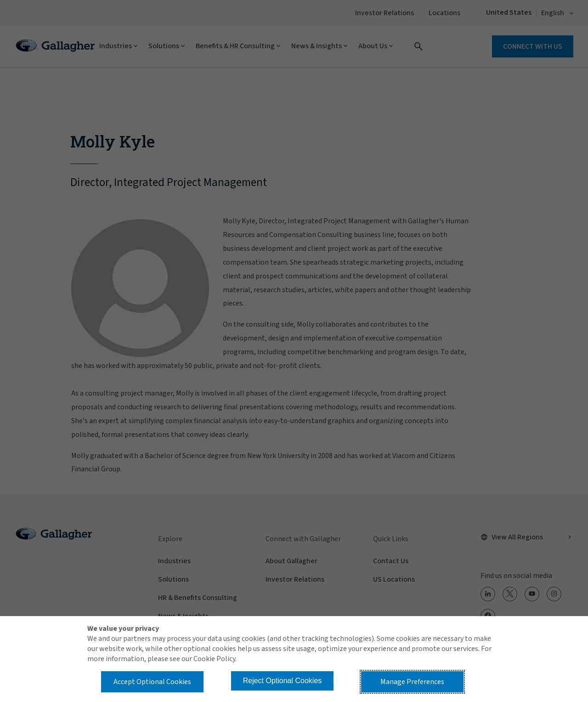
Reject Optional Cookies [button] (283, 681)
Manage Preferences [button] (412, 682)
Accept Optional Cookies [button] (152, 682)
